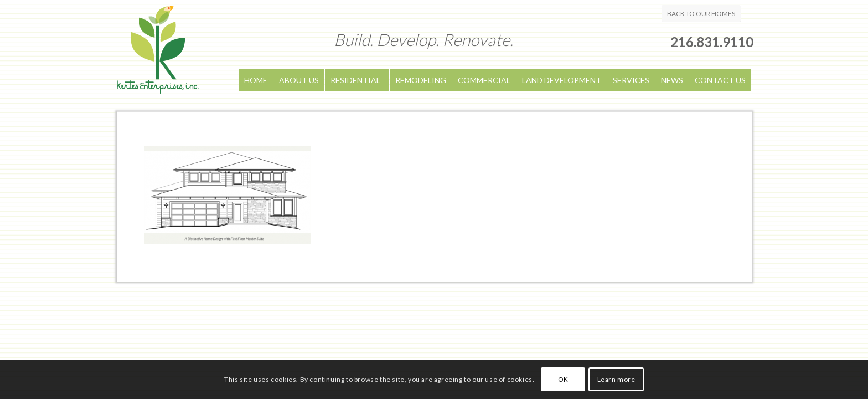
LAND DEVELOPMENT (562, 80)
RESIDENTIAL (355, 80)
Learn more (616, 379)
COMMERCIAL (484, 80)
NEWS (672, 80)
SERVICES (631, 80)
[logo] (158, 56)
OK (563, 379)
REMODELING (421, 80)
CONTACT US (720, 80)
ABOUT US (299, 80)
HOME (256, 80)
